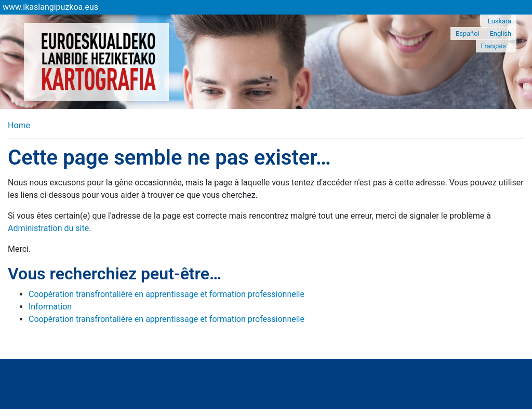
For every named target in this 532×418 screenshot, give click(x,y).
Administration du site (48, 228)
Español (468, 33)
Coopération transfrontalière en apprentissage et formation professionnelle (167, 294)
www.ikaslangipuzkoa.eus (50, 7)
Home (19, 125)
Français (494, 46)
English (501, 33)
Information (50, 307)
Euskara (500, 21)
